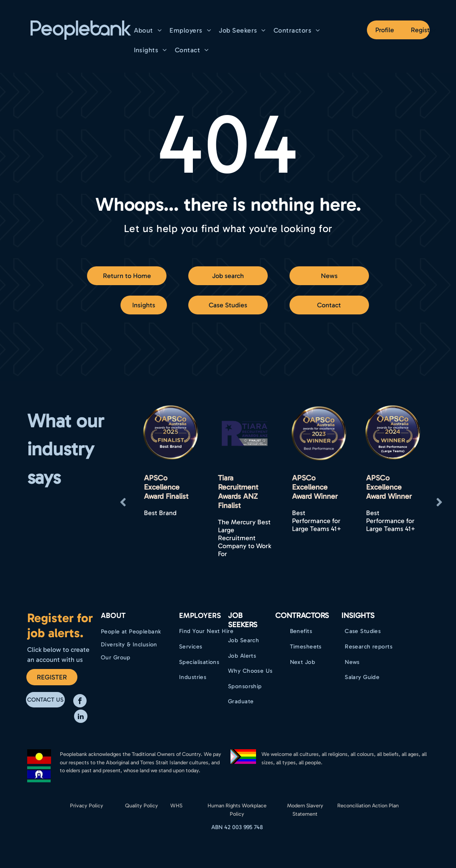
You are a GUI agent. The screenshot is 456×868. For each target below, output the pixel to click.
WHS (176, 805)
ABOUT (113, 615)
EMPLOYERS (200, 615)
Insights (358, 615)
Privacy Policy (87, 805)
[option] (170, 482)
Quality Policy (142, 805)
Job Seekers (243, 620)
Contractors (302, 615)
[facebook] (80, 702)
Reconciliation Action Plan (368, 805)
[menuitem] (149, 30)
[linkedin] (81, 717)
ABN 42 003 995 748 (237, 827)
